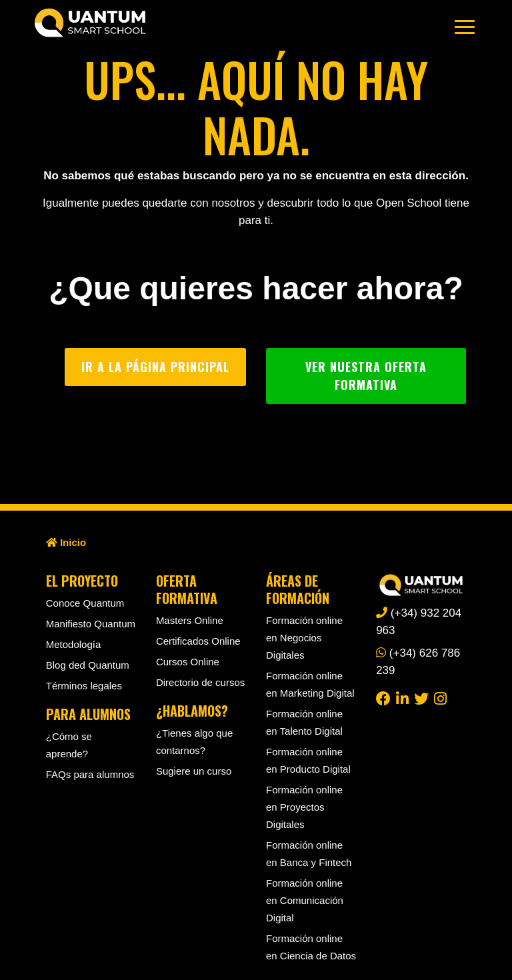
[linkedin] (402, 698)
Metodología (74, 644)
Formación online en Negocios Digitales (304, 638)
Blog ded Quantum (88, 665)
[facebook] (383, 698)
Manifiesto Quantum (91, 624)
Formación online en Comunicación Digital (305, 900)
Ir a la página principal (155, 367)
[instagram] (440, 698)
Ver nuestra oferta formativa (366, 376)
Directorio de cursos (200, 682)
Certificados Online (198, 641)
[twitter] (421, 698)
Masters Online (190, 620)
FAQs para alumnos (90, 774)
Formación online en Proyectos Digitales (304, 807)
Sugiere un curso (194, 771)
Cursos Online (188, 662)
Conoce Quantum (85, 603)
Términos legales (84, 686)
